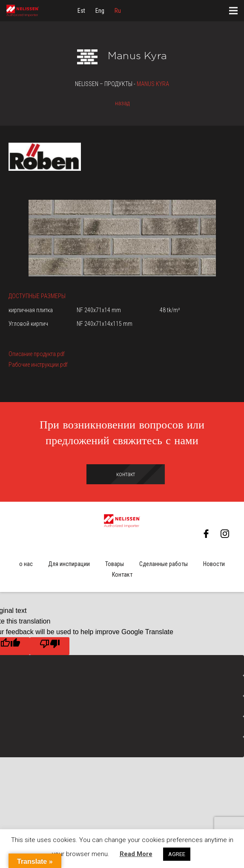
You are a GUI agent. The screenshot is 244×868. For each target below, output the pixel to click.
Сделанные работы (164, 564)
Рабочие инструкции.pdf (38, 365)
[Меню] (233, 11)
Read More (136, 854)
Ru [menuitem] (118, 11)
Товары (115, 564)
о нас (26, 564)
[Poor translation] (50, 646)
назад (122, 103)
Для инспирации (69, 564)
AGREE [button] (177, 854)
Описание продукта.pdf (37, 354)
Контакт (122, 575)
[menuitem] (81, 11)
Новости (214, 564)
